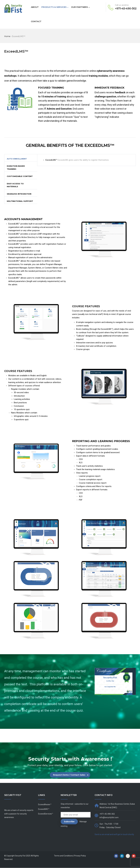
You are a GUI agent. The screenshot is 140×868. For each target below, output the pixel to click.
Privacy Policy (80, 856)
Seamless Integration (19, 194)
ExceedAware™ (45, 804)
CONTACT (36, 21)
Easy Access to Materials (15, 185)
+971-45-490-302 (126, 8)
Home (7, 36)
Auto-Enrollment (17, 159)
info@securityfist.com (109, 817)
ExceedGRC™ (44, 809)
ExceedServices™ (46, 814)
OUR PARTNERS (80, 7)
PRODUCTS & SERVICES (55, 7)
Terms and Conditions (63, 856)
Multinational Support (20, 201)
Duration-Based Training (16, 167)
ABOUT (35, 7)
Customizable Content (20, 176)
